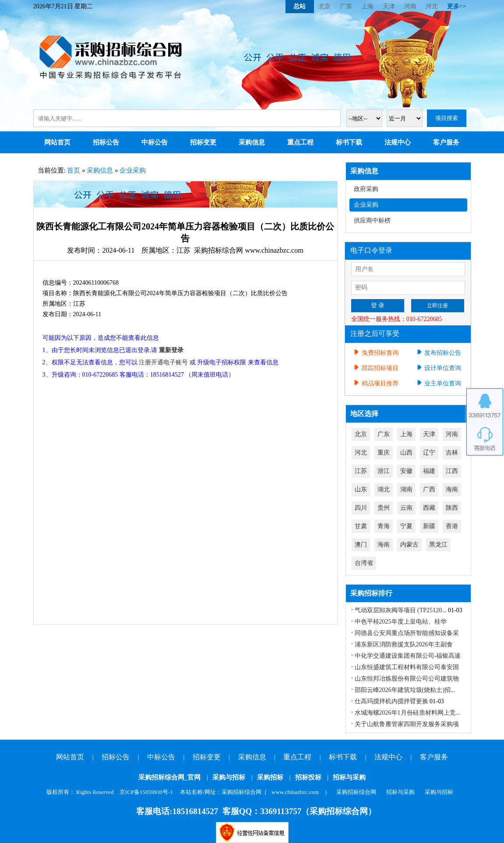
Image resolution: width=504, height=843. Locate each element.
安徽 (406, 471)
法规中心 (398, 142)
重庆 (384, 453)
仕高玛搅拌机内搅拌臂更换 (391, 701)
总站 (300, 6)
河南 (410, 6)
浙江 (384, 471)
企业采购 (133, 170)
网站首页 (57, 142)
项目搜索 (447, 118)
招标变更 (203, 142)
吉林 (452, 453)
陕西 (452, 508)
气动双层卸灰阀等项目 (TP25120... (401, 610)
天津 (389, 6)
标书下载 (349, 142)
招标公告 (106, 142)
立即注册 (437, 306)
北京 (324, 6)
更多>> (457, 6)
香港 (452, 526)
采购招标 (270, 777)
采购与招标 (229, 777)
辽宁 (429, 453)
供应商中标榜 (372, 220)
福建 (429, 471)
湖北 (384, 489)
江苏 (361, 471)
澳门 (361, 545)
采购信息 (252, 142)
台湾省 (364, 563)
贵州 (384, 508)
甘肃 (361, 526)
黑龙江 (438, 545)
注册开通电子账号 (163, 362)
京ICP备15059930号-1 (146, 792)
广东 (346, 6)
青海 (384, 526)
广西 (429, 489)
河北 (432, 6)
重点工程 (300, 142)
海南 (452, 489)
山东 (361, 489)
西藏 (429, 508)
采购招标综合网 (356, 792)
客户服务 (446, 142)
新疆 (429, 526)
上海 (367, 6)
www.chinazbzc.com (295, 792)
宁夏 (406, 526)
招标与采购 (349, 777)
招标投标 (308, 777)
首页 (74, 170)
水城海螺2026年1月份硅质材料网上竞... (408, 713)
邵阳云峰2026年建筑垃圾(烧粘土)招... (405, 690)
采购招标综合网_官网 (170, 777)
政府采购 (366, 189)
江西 (452, 471)
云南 (406, 508)
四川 (361, 508)
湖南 (406, 489)
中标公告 (155, 142)
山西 (406, 453)
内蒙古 (409, 545)
